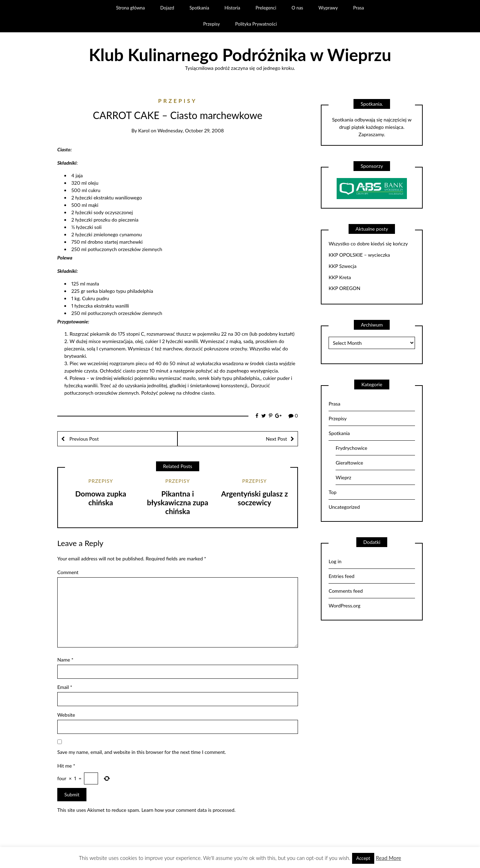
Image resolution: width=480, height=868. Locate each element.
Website (66, 715)
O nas (297, 8)
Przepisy (212, 24)
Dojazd (167, 8)
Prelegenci (266, 8)
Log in (335, 561)
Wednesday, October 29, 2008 (191, 130)
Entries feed (341, 576)
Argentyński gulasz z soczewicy (254, 498)
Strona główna (130, 8)
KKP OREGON (344, 288)
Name (65, 660)
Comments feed (346, 591)
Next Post (276, 439)
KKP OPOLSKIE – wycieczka (359, 255)
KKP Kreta (340, 277)
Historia (232, 8)
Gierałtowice (349, 463)
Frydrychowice (351, 448)
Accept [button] (363, 858)
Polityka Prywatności (256, 24)
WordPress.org (344, 606)
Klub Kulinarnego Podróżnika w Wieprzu (240, 55)
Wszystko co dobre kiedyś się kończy (368, 244)
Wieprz (343, 477)
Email (65, 687)
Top (332, 492)
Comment (68, 572)
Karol (144, 130)
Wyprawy (328, 8)
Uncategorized (344, 507)
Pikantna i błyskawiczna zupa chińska (177, 502)
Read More (388, 858)
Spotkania (199, 8)
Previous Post (83, 439)
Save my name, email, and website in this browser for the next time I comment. (142, 752)
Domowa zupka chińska (101, 498)
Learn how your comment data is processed (188, 810)
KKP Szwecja (342, 266)
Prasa (359, 8)
